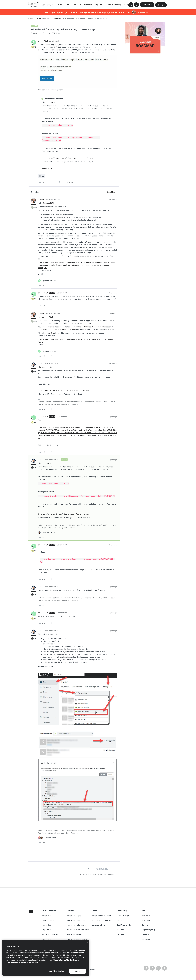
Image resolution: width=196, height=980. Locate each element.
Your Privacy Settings (57, 971)
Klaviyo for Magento (75, 934)
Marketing (58, 18)
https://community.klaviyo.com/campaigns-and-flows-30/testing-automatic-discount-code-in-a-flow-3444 (76, 341)
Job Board (77, 5)
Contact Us (146, 939)
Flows (42, 176)
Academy (88, 5)
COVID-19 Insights (124, 916)
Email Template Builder (126, 925)
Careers (145, 925)
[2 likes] (48, 838)
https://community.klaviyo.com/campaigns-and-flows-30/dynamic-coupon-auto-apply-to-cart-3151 (77, 262)
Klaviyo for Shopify (74, 916)
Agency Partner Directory (102, 920)
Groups (59, 5)
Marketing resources (50, 934)
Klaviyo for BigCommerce (77, 925)
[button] (147, 5)
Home (30, 18)
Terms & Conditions (88, 875)
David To (42, 199)
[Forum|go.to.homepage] (33, 5)
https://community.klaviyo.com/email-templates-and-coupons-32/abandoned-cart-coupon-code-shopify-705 (76, 266)
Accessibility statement (107, 875)
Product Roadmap (114, 5)
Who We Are (147, 916)
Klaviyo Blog (47, 925)
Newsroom (146, 920)
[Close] (87, 942)
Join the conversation (44, 18)
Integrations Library (99, 925)
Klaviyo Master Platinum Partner (80, 158)
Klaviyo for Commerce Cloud (78, 930)
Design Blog (147, 934)
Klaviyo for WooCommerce (77, 939)
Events (68, 5)
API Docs (120, 930)
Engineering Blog (148, 930)
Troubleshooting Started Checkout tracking (58, 329)
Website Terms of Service (63, 960)
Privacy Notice (32, 962)
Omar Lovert (47, 158)
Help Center (99, 5)
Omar (40, 363)
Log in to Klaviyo (48, 920)
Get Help (120, 934)
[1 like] (47, 281)
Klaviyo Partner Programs (102, 916)
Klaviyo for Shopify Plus (76, 920)
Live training (47, 939)
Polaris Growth (60, 158)
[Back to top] (191, 871)
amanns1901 (43, 41)
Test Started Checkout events (93, 327)
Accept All (78, 971)
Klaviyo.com (46, 916)
